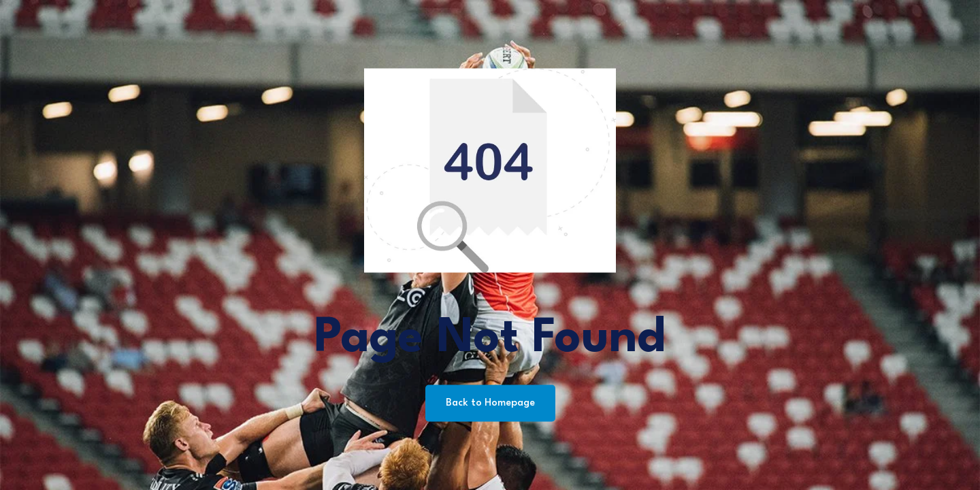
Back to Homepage (490, 403)
